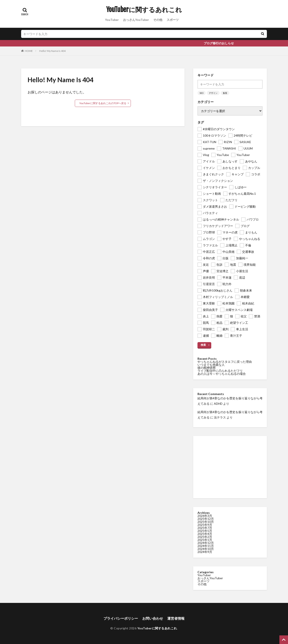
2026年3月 (205, 516)
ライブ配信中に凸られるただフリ (220, 371)
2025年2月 (205, 537)
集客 (225, 93)
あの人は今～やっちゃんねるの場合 (222, 374)
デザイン (213, 93)
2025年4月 (205, 534)
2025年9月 (205, 525)
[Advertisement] (230, 467)
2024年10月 (206, 549)
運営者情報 (176, 618)
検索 (203, 345)
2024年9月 (205, 552)
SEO (202, 93)
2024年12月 (206, 543)
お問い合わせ (153, 618)
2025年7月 (205, 528)
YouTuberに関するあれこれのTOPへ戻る (103, 103)
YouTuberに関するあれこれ (144, 10)
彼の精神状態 (207, 368)
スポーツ (173, 20)
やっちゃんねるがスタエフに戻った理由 (225, 362)
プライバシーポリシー (121, 618)
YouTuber (112, 20)
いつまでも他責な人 (211, 365)
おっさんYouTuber (136, 20)
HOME (29, 51)
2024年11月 (206, 546)
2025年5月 (205, 531)
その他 (158, 20)
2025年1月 (205, 540)
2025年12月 (206, 519)
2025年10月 (206, 522)
